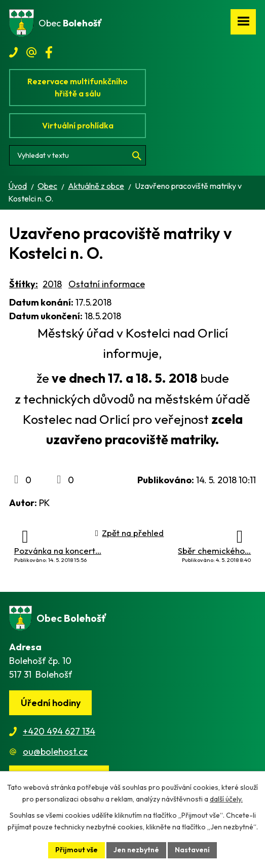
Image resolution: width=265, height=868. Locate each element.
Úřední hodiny (51, 703)
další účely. (226, 799)
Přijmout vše (77, 850)
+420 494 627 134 (59, 731)
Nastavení (192, 850)
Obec (47, 186)
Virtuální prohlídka (78, 125)
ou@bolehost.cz (55, 752)
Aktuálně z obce (96, 186)
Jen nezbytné (136, 850)
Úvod (17, 186)
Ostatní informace (107, 284)
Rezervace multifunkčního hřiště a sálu (78, 87)
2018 (52, 284)
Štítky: (24, 284)
